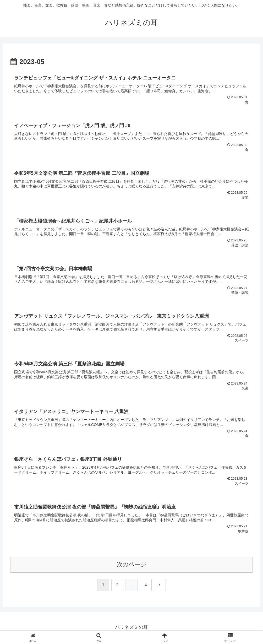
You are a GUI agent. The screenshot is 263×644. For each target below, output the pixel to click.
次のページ (132, 566)
